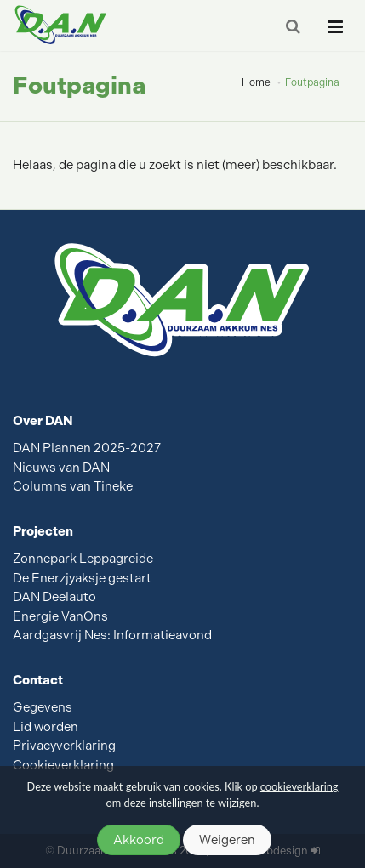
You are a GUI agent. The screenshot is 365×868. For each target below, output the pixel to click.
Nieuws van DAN (61, 468)
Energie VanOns (60, 616)
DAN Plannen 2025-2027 (87, 448)
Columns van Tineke (73, 486)
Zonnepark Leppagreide (83, 559)
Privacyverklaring (64, 746)
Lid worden (46, 727)
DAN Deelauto (54, 597)
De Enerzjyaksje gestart (82, 578)
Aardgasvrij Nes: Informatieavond (112, 635)
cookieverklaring (299, 786)
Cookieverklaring (63, 765)
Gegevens (43, 707)
